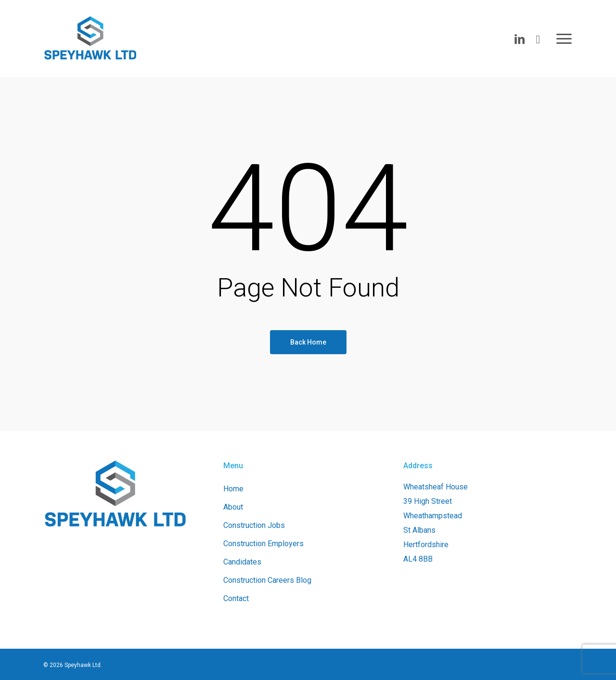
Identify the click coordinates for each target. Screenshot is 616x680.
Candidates (242, 562)
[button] (565, 38)
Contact (236, 598)
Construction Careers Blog (267, 580)
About (233, 507)
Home (233, 489)
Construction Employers (263, 544)
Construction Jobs (254, 525)
